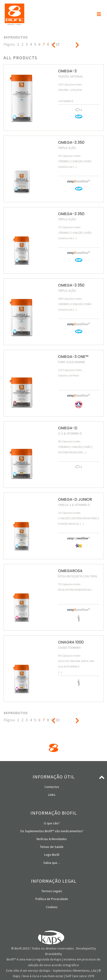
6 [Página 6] (39, 44)
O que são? (52, 823)
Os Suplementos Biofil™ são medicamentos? (52, 831)
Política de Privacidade (52, 899)
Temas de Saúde (52, 847)
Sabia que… (52, 863)
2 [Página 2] (22, 44)
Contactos (52, 787)
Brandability (54, 954)
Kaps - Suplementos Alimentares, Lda (70, 970)
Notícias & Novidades (52, 839)
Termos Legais (52, 891)
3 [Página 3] (27, 44)
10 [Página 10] (58, 44)
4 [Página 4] (31, 44)
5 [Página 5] (35, 44)
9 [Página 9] (52, 44)
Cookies (52, 907)
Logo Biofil (52, 855)
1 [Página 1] (18, 44)
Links (52, 795)
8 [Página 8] (48, 44)
